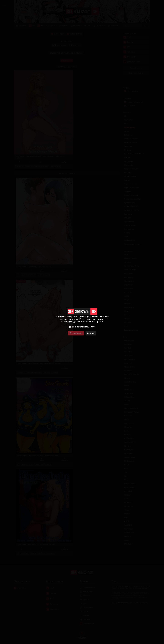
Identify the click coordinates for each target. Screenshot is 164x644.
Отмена (91, 333)
